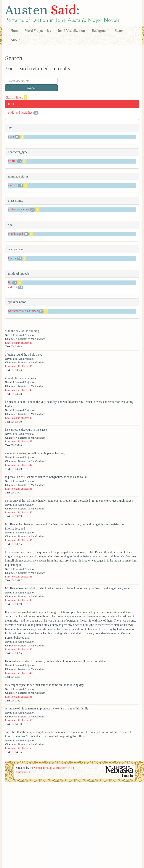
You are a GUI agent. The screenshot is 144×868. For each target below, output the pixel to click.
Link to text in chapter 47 (19, 418)
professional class (19, 209)
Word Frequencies (38, 31)
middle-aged (15, 234)
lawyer (12, 258)
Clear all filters (16, 97)
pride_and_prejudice (20, 113)
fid (10, 282)
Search (120, 31)
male (11, 137)
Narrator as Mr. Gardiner (23, 311)
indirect (13, 287)
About (15, 40)
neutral (12, 161)
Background (101, 31)
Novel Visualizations (71, 31)
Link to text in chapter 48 (19, 489)
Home (15, 31)
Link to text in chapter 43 (19, 343)
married (13, 185)
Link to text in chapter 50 (19, 720)
